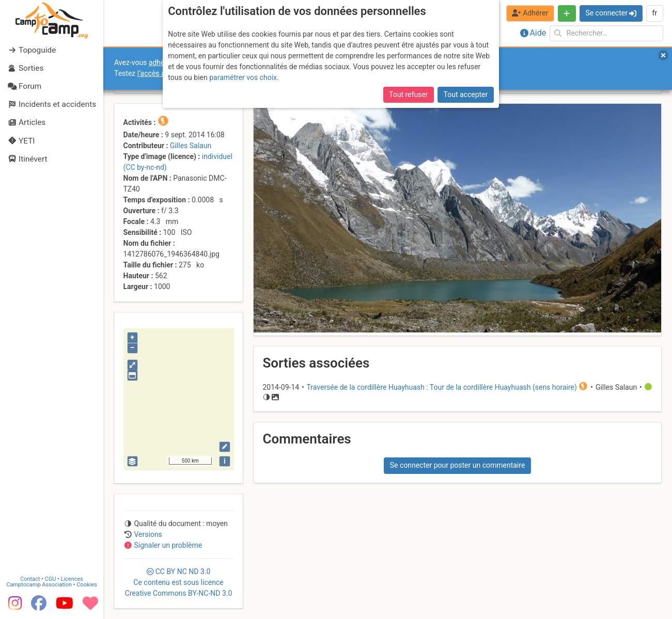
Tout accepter (466, 94)
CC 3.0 (179, 582)
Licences (72, 579)
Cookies (87, 585)
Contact (30, 579)
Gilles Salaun (191, 146)
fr (654, 13)
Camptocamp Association (39, 585)
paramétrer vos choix (243, 77)
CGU (51, 579)
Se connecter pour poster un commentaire (458, 465)
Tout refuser (408, 94)
